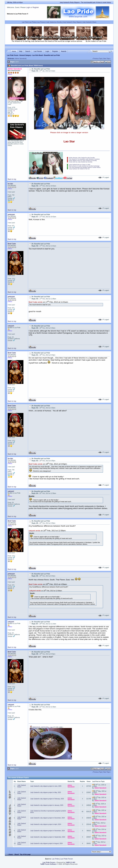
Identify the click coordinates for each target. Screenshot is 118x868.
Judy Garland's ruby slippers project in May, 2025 (46, 792)
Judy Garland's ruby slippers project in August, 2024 (46, 843)
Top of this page (25, 854)
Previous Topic (98, 59)
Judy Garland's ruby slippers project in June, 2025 (46, 786)
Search (28, 51)
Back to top (12, 179)
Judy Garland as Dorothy (54, 22)
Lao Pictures (41, 22)
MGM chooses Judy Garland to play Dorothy (82, 158)
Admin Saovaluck (21, 59)
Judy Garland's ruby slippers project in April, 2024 (46, 824)
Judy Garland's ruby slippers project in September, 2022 (48, 837)
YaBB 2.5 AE (70, 862)
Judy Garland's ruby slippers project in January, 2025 (47, 805)
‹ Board (16, 854)
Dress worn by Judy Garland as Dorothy (81, 162)
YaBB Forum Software (48, 864)
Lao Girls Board (38, 55)
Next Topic (107, 59)
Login (28, 7)
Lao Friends (38, 51)
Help (21, 51)
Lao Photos (33, 22)
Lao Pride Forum (13, 55)
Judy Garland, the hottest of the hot (79, 169)
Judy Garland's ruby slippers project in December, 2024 (47, 818)
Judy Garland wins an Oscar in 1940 (80, 165)
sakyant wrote (34, 531)
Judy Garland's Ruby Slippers (72, 22)
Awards (64, 51)
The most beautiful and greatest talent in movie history (85, 167)
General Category (25, 55)
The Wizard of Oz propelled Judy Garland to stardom (84, 159)
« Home (10, 854)
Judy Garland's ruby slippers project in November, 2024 (47, 831)
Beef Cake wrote (36, 302)
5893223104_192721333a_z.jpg (41, 727)
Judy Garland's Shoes (90, 22)
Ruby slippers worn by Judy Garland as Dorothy (83, 161)
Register (36, 7)
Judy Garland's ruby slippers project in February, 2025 (47, 799)
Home (14, 51)
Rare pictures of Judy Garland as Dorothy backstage (84, 166)
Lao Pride (25, 22)
